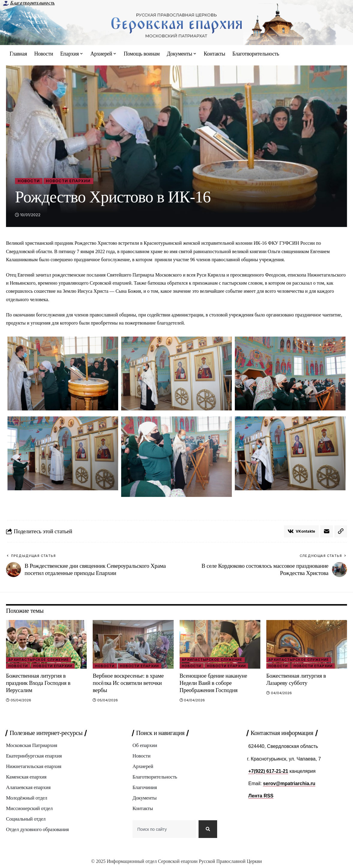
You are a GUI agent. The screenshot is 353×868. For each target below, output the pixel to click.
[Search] (208, 830)
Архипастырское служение (39, 660)
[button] (341, 531)
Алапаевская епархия (28, 788)
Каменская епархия (26, 777)
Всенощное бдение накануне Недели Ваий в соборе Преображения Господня (214, 683)
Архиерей (143, 767)
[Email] (327, 531)
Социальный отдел (26, 820)
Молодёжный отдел (27, 798)
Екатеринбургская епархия (34, 756)
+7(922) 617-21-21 (268, 771)
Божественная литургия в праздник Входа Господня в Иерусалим (38, 683)
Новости (29, 181)
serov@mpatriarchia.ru (289, 783)
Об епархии (145, 746)
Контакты (143, 809)
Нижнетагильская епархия (34, 767)
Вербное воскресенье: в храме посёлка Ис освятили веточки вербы (128, 683)
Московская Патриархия (32, 746)
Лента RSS (261, 796)
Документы (145, 798)
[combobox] (164, 830)
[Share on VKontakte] (301, 531)
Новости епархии (69, 181)
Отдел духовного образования (37, 830)
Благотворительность (32, 3)
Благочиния (145, 788)
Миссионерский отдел (29, 809)
